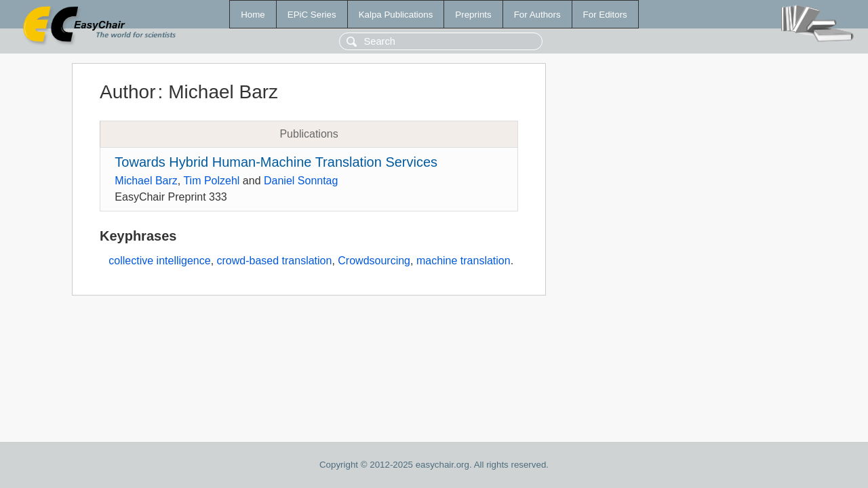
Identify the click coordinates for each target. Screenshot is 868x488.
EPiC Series (312, 15)
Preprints (473, 15)
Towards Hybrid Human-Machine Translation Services (276, 162)
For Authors (537, 15)
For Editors (605, 15)
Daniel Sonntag (301, 181)
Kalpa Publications (396, 15)
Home (253, 15)
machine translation (463, 261)
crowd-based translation (275, 261)
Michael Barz (146, 181)
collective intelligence (159, 261)
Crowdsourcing (374, 261)
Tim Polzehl (211, 181)
